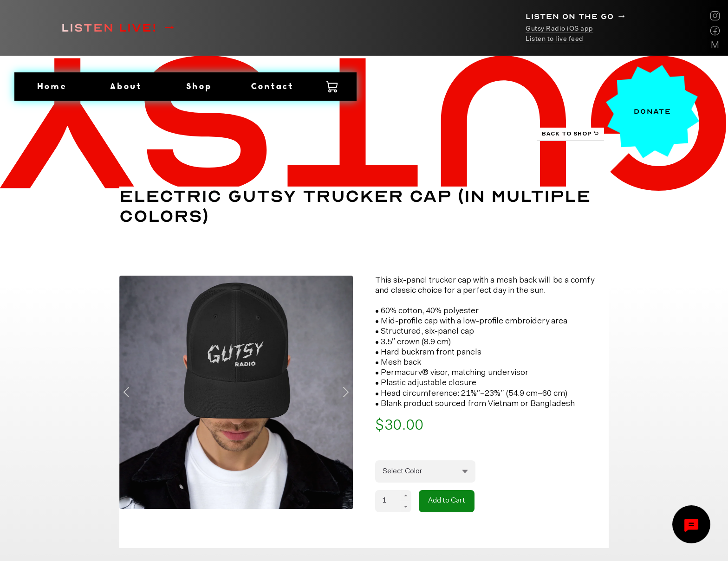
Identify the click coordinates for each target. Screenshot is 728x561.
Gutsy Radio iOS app (559, 29)
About (125, 86)
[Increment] (406, 496)
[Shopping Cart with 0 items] (332, 87)
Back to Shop (570, 133)
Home (51, 86)
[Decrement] (406, 507)
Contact (271, 86)
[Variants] (425, 471)
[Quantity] (388, 501)
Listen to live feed (555, 39)
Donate (653, 112)
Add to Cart (447, 501)
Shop (198, 86)
